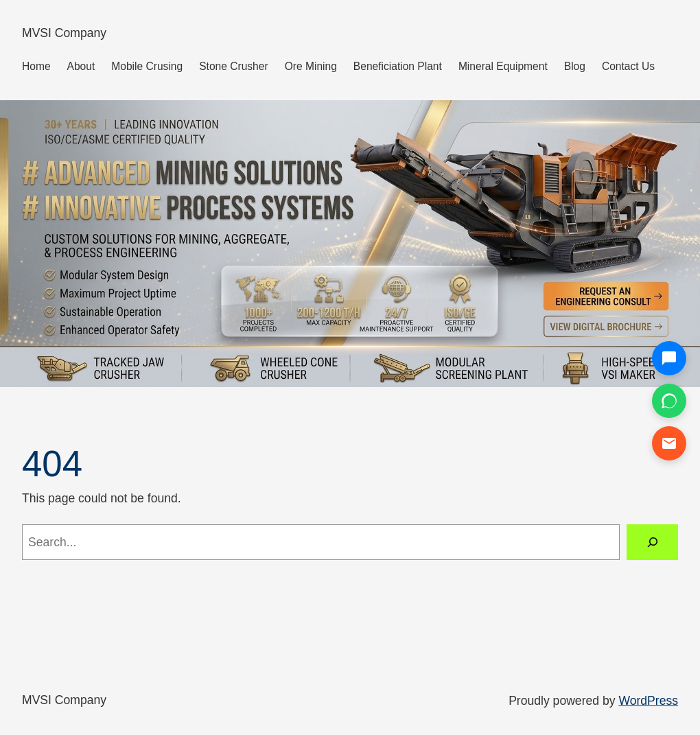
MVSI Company (64, 33)
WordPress (648, 701)
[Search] (652, 542)
